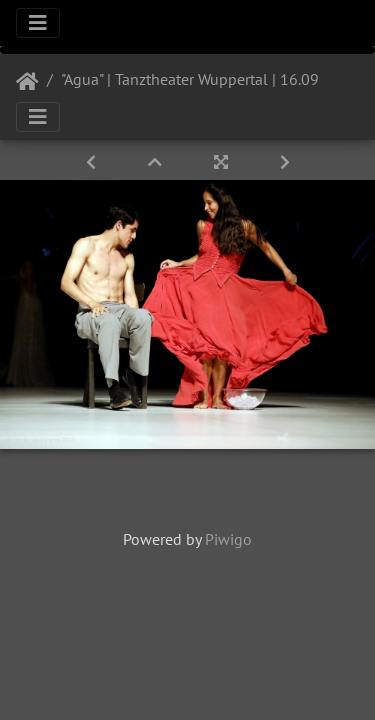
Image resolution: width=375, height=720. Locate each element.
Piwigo (228, 539)
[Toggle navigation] (38, 23)
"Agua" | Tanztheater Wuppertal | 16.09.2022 (209, 79)
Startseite (27, 82)
